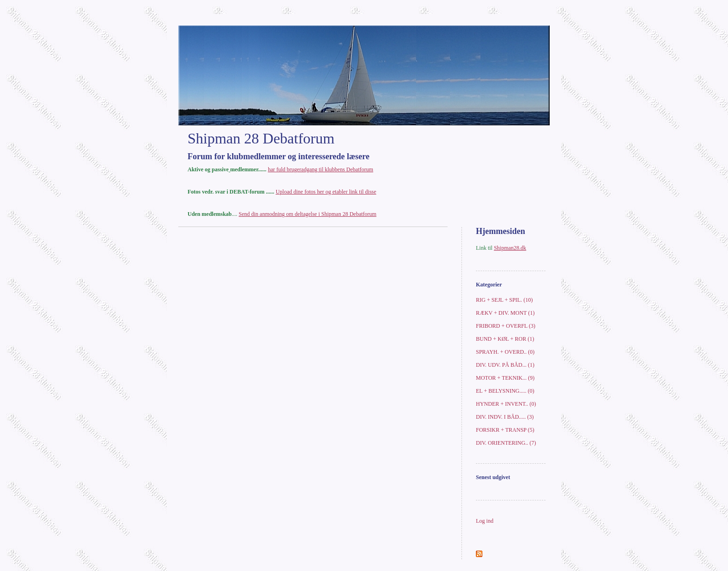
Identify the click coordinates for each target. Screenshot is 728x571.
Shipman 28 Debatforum (261, 138)
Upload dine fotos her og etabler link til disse (326, 192)
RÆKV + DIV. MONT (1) (505, 313)
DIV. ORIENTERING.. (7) (506, 443)
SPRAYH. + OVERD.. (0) (505, 352)
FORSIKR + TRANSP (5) (505, 430)
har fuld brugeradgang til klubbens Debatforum (321, 169)
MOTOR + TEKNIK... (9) (505, 378)
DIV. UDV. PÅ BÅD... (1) (505, 365)
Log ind (485, 521)
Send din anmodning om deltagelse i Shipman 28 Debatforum (308, 214)
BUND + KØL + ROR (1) (505, 339)
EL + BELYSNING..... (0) (505, 391)
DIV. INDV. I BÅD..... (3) (505, 417)
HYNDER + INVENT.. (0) (506, 404)
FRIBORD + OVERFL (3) (506, 326)
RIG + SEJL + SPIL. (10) (504, 300)
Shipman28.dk (510, 248)
